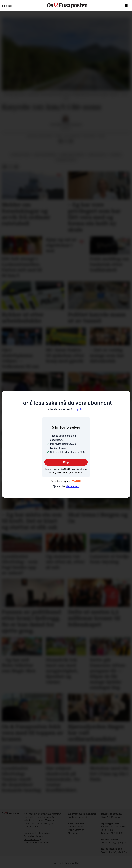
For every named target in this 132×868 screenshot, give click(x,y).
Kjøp (66, 462)
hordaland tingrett (72, 155)
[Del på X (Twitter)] (66, 141)
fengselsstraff (21, 155)
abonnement (73, 486)
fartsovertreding (45, 155)
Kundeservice (76, 830)
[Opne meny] (126, 6)
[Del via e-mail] (71, 141)
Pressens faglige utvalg (38, 833)
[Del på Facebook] (61, 141)
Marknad (73, 833)
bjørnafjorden (66, 160)
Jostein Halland (77, 817)
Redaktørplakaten (35, 836)
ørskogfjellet (98, 155)
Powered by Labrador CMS (66, 863)
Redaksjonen (76, 827)
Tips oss (7, 6)
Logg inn (66, 409)
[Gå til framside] (67, 6)
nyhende (116, 155)
